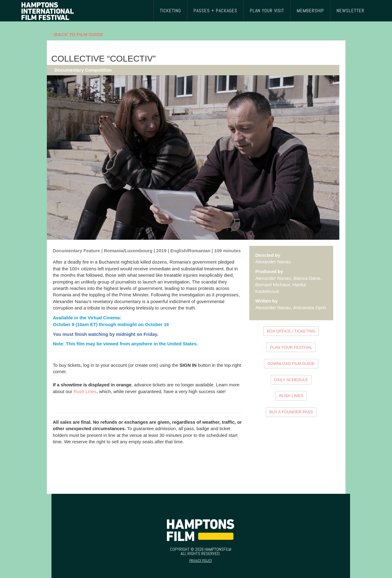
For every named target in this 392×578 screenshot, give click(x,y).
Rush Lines (85, 391)
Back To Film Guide (78, 35)
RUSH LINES (291, 396)
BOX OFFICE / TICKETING (291, 331)
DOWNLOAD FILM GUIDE (291, 364)
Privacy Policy (201, 561)
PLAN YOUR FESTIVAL (291, 347)
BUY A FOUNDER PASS (291, 412)
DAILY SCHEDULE (291, 380)
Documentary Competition (83, 70)
